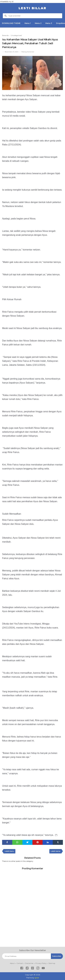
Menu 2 (39, 23)
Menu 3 (49, 23)
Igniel (37, 978)
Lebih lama (55, 851)
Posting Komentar (28, 52)
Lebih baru (10, 851)
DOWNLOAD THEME (11, 23)
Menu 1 (28, 23)
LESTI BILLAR (32, 8)
